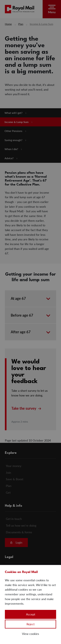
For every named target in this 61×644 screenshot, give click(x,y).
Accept (31, 614)
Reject (30, 624)
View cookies (30, 634)
